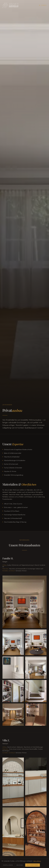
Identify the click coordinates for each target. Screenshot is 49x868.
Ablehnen (20, 865)
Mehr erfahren (37, 861)
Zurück (43, 5)
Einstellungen (8, 865)
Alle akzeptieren (33, 865)
